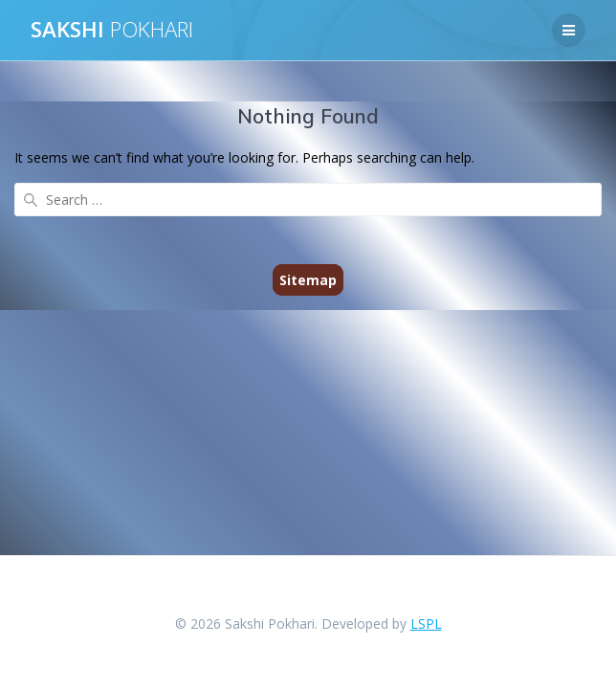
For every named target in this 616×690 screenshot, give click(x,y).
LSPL (426, 623)
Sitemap (308, 280)
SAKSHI (112, 30)
